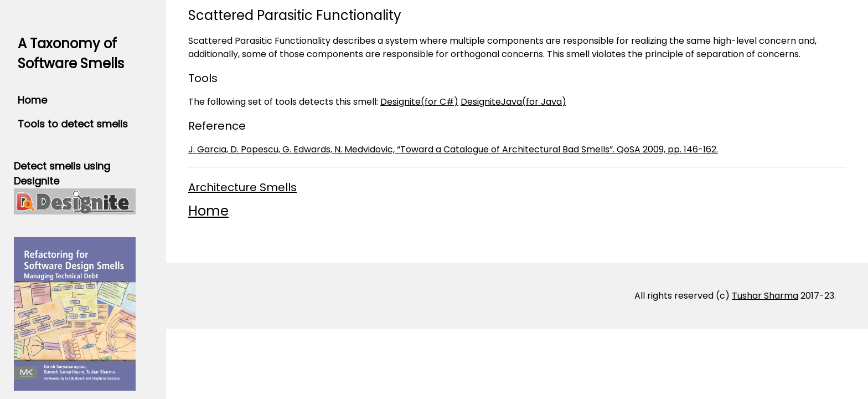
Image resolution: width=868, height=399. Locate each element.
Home (32, 100)
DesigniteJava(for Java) (513, 102)
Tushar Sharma (765, 296)
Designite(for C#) (419, 102)
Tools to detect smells (73, 124)
